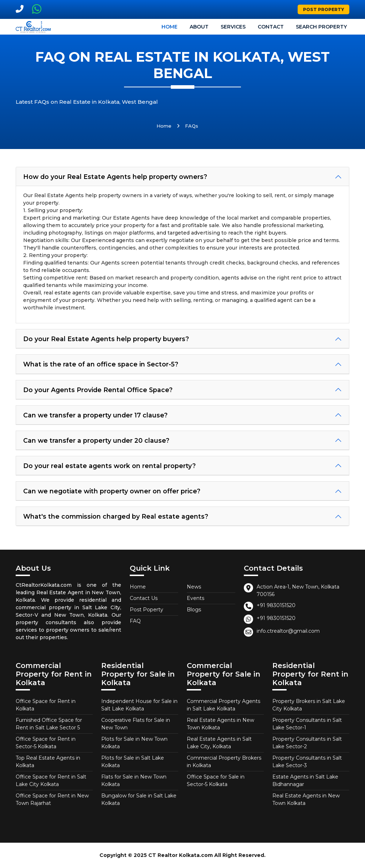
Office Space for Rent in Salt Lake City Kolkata (51, 780)
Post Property (323, 9)
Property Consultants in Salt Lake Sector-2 (307, 743)
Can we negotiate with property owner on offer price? (112, 491)
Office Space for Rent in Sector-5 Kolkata (46, 743)
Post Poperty (146, 610)
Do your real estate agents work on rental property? (109, 466)
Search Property (321, 27)
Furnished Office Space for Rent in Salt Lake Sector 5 (49, 724)
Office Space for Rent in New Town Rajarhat (52, 799)
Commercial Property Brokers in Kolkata (224, 762)
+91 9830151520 (276, 605)
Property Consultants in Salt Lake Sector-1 (307, 724)
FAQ (135, 621)
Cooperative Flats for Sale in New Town (136, 724)
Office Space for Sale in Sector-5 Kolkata (216, 780)
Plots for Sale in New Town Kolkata (134, 743)
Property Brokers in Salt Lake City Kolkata (309, 705)
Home (169, 27)
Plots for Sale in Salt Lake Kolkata (133, 762)
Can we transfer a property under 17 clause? (95, 415)
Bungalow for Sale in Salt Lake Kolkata (139, 799)
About (199, 27)
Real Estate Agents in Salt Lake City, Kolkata (219, 743)
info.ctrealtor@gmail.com (288, 631)
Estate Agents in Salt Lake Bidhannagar (305, 780)
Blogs (194, 610)
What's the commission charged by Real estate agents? (116, 516)
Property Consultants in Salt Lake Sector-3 (307, 762)
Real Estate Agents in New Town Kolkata (220, 724)
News (194, 587)
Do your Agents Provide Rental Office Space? (98, 390)
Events (196, 598)
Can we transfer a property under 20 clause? (96, 440)
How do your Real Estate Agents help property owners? (115, 177)
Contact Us (144, 598)
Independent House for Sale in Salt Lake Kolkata (139, 705)
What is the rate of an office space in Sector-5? (101, 364)
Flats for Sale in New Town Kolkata (134, 780)
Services (233, 27)
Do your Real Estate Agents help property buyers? (106, 339)
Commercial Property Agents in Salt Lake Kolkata (223, 705)
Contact (271, 27)
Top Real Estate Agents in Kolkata (48, 762)
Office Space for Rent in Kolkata (46, 705)
